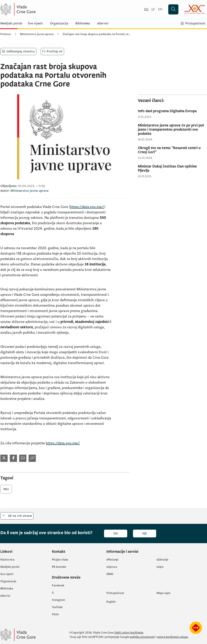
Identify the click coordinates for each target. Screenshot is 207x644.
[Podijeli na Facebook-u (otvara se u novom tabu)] (13, 458)
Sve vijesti (35, 23)
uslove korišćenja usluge (172, 637)
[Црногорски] (153, 9)
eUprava (112, 567)
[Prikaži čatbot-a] (196, 628)
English (111, 602)
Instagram (59, 600)
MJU (6, 489)
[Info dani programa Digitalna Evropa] (172, 111)
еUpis (160, 567)
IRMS (110, 574)
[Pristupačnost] (193, 23)
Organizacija (59, 23)
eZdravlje (162, 560)
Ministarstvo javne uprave (37, 34)
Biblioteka (83, 23)
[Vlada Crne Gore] (36, 9)
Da (116, 534)
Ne (145, 534)
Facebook (58, 585)
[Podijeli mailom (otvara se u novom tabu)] (23, 458)
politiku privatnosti (142, 637)
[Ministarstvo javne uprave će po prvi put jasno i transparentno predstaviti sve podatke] (172, 130)
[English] (160, 9)
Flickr (55, 614)
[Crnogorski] (146, 9)
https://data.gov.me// (87, 207)
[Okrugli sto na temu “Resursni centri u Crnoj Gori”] (172, 150)
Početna (6, 34)
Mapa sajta (163, 593)
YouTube (57, 607)
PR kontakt (59, 567)
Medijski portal (11, 23)
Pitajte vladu (60, 560)
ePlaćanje (112, 560)
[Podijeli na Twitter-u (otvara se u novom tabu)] (4, 458)
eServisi (103, 23)
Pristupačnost (115, 593)
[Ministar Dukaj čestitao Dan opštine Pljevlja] (172, 169)
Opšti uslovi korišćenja (129, 633)
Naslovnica (7, 560)
